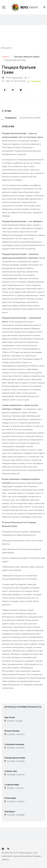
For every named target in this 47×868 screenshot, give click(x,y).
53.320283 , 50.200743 (16, 734)
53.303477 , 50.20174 (15, 788)
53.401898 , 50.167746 (16, 775)
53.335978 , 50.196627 (16, 802)
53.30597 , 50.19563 (15, 721)
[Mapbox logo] (6, 48)
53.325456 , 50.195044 (16, 761)
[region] (23, 38)
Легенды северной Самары (27, 57)
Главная (5, 57)
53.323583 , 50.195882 (16, 815)
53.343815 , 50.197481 (16, 748)
